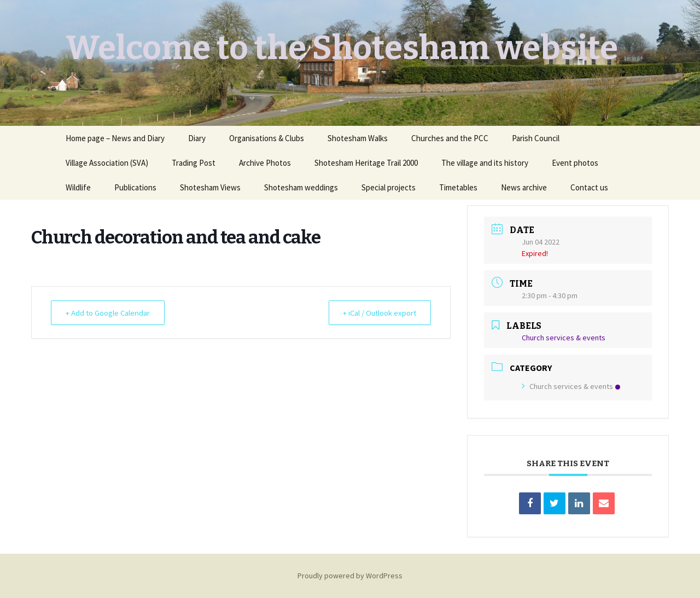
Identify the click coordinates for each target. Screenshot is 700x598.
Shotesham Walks (358, 138)
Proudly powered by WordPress (350, 576)
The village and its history (485, 163)
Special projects (389, 187)
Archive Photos (265, 163)
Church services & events (571, 386)
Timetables (458, 187)
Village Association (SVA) (107, 163)
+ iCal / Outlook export (377, 313)
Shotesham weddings (301, 187)
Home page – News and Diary (115, 138)
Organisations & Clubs (267, 138)
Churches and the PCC (450, 138)
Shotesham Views (210, 187)
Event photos (575, 163)
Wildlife (78, 187)
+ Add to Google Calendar (110, 313)
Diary (197, 138)
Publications (135, 187)
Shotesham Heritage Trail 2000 (366, 163)
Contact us (589, 187)
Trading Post (194, 163)
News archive (524, 187)
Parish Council (536, 138)
